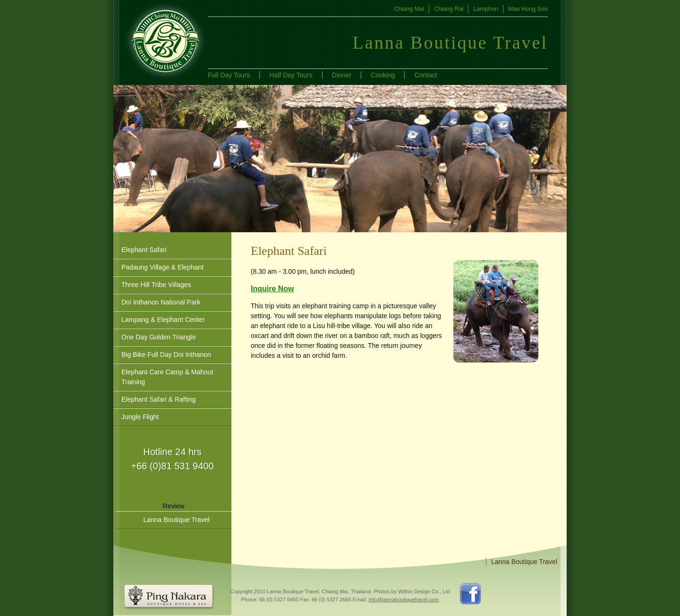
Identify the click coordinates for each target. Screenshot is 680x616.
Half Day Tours (291, 75)
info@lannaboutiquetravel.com (404, 599)
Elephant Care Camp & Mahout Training (167, 377)
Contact (425, 75)
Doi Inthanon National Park (161, 302)
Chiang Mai (409, 9)
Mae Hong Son (528, 9)
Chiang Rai (449, 9)
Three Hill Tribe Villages (156, 285)
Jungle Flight (140, 417)
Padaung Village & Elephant (162, 267)
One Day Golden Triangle (159, 337)
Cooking (383, 75)
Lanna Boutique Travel (176, 520)
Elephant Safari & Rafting (158, 399)
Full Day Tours (229, 75)
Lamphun (486, 9)
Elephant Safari (144, 250)
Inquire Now (272, 289)
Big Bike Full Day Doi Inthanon (166, 354)
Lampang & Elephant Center (163, 320)
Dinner (342, 75)
